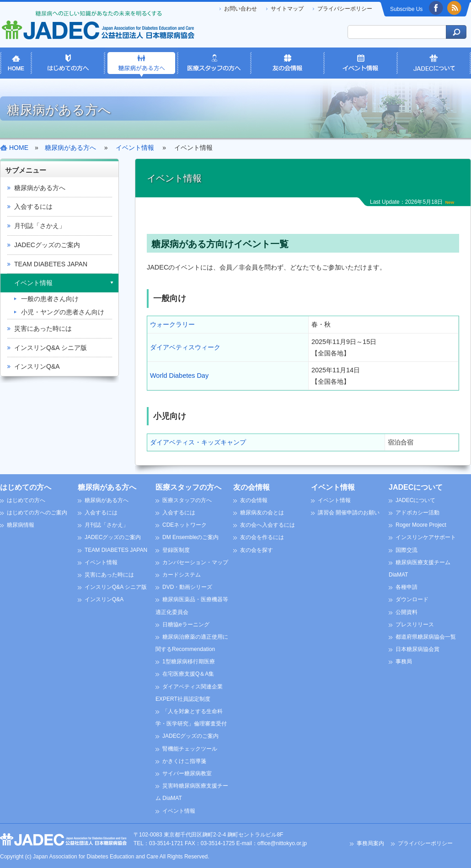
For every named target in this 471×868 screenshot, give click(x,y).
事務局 (404, 662)
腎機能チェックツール (190, 749)
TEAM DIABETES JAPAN (51, 264)
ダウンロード (412, 599)
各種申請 (407, 587)
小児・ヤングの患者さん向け (63, 312)
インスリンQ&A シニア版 (51, 348)
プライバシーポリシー (345, 9)
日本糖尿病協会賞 (417, 649)
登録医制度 (176, 550)
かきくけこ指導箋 (184, 761)
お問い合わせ (241, 9)
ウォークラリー (172, 324)
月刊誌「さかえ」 (40, 226)
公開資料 (407, 612)
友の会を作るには (262, 537)
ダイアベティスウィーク (185, 347)
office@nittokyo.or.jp (282, 843)
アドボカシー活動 (417, 513)
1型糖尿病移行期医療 (189, 662)
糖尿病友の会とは (262, 513)
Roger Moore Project (421, 525)
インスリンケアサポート (426, 537)
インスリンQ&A (37, 366)
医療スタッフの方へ (188, 487)
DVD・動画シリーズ (187, 587)
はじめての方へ (26, 487)
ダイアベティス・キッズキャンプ (198, 442)
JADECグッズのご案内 (47, 245)
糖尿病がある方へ (40, 188)
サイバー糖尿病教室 (187, 773)
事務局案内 (370, 843)
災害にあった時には (43, 328)
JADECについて (416, 487)
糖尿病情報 (21, 525)
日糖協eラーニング (186, 625)
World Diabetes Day (179, 376)
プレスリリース (415, 625)
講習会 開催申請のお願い (349, 513)
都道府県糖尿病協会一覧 (426, 637)
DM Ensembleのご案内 (190, 537)
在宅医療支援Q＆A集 (188, 674)
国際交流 (407, 550)
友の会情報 (252, 487)
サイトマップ (287, 9)
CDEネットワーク (185, 525)
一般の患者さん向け (50, 299)
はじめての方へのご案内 (37, 513)
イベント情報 (33, 283)
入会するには (33, 206)
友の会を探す (257, 550)
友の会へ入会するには (268, 525)
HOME (19, 148)
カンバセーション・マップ (195, 562)
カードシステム (182, 575)
